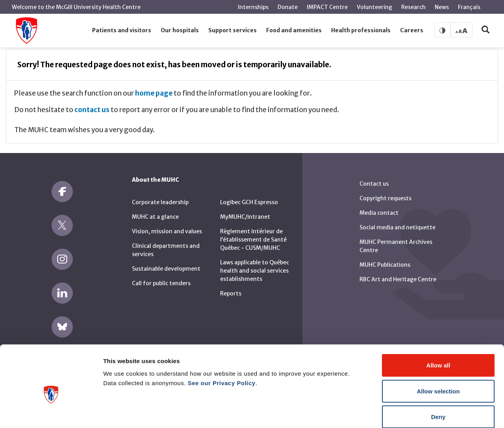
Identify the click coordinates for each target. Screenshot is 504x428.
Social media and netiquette (397, 227)
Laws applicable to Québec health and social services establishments (255, 271)
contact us (92, 110)
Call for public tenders (161, 283)
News (442, 7)
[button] (122, 31)
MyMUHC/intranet (245, 217)
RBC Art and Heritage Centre (398, 279)
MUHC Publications (385, 265)
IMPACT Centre (327, 7)
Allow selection (438, 351)
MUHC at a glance (155, 217)
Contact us (374, 184)
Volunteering (374, 7)
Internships (253, 7)
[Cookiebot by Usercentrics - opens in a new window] (51, 413)
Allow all (438, 325)
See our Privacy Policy (222, 342)
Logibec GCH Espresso (249, 202)
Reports (231, 293)
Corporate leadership (160, 202)
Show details (413, 412)
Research (413, 7)
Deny (438, 376)
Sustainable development (166, 269)
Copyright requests (385, 198)
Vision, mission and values (167, 231)
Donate (288, 7)
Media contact (379, 213)
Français (469, 7)
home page (154, 93)
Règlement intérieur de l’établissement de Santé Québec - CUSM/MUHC (253, 240)
